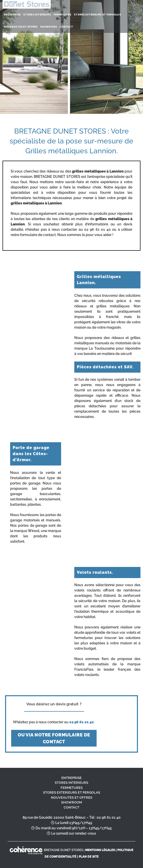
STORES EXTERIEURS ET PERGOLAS (72, 792)
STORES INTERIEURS (71, 783)
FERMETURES (72, 788)
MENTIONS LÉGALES (100, 850)
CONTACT (71, 807)
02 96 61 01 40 (109, 817)
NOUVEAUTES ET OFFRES (72, 798)
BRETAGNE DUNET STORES (63, 850)
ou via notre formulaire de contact (54, 738)
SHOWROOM (71, 802)
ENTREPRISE (71, 778)
